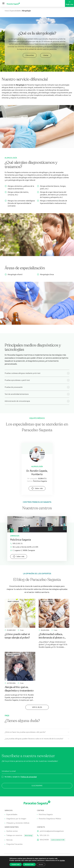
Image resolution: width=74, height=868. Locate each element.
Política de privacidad (29, 777)
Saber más (37, 488)
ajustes (62, 860)
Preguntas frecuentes (14, 844)
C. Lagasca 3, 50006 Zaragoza (23, 550)
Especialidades (15, 11)
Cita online (30, 55)
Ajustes (41, 864)
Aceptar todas (16, 864)
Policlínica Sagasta (46, 814)
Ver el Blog (37, 707)
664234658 (44, 840)
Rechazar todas (29, 864)
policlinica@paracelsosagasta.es (52, 831)
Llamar (46, 55)
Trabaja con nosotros (14, 835)
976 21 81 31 (16, 543)
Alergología (37, 466)
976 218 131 (44, 835)
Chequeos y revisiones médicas (18, 823)
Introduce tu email (9, 771)
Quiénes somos (12, 831)
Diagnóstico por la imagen (16, 819)
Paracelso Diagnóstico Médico (50, 819)
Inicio (7, 11)
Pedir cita (69, 3)
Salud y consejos (13, 601)
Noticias (9, 840)
